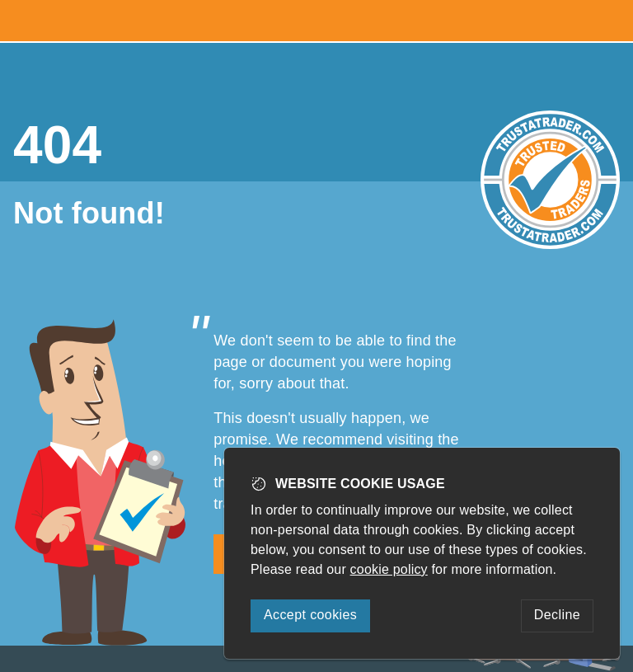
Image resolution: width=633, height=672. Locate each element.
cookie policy (389, 569)
